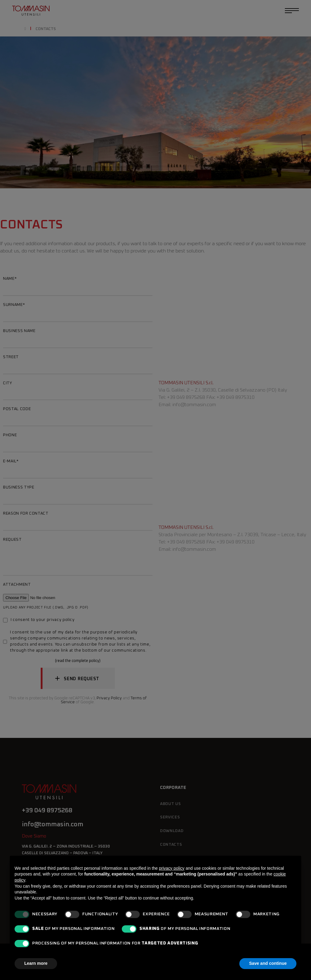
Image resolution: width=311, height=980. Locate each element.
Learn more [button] (36, 963)
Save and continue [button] (268, 963)
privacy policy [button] (172, 868)
